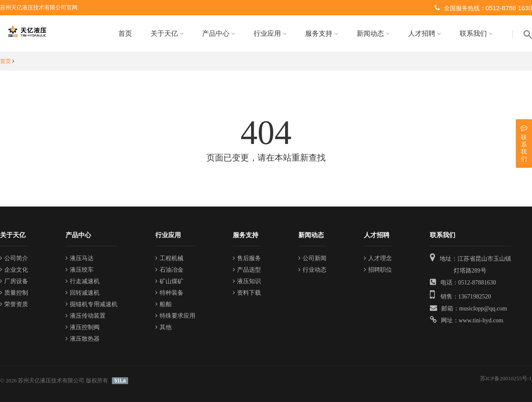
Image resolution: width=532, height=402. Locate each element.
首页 (125, 33)
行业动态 (312, 270)
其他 (163, 327)
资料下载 (247, 293)
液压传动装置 (86, 316)
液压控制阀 (83, 327)
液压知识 (247, 281)
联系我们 (476, 33)
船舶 (163, 304)
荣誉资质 (14, 304)
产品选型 (247, 270)
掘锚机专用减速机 (92, 304)
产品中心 (219, 33)
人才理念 (378, 258)
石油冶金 (169, 270)
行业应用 (270, 33)
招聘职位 (378, 270)
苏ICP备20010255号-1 (506, 378)
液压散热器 (83, 339)
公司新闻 (312, 258)
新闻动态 (373, 33)
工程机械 (169, 258)
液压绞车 (80, 270)
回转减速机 (83, 293)
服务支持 (322, 33)
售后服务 (247, 258)
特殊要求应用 (175, 316)
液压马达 (80, 258)
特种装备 (169, 293)
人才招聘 (425, 33)
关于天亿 (167, 33)
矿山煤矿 (169, 281)
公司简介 (14, 258)
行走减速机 (83, 281)
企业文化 (14, 270)
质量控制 (14, 293)
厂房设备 (14, 281)
